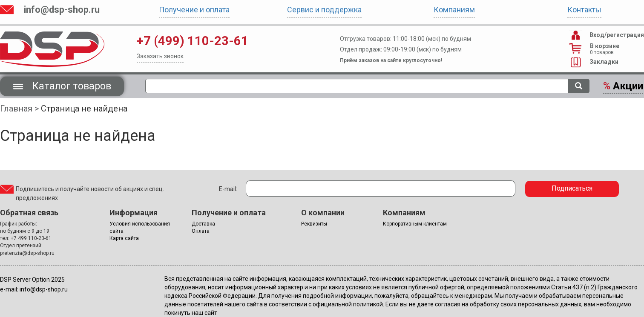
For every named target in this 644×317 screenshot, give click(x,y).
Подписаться (572, 188)
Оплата (201, 231)
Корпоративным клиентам (415, 224)
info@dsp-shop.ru (62, 10)
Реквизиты (314, 224)
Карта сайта (124, 238)
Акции (623, 86)
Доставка (203, 224)
